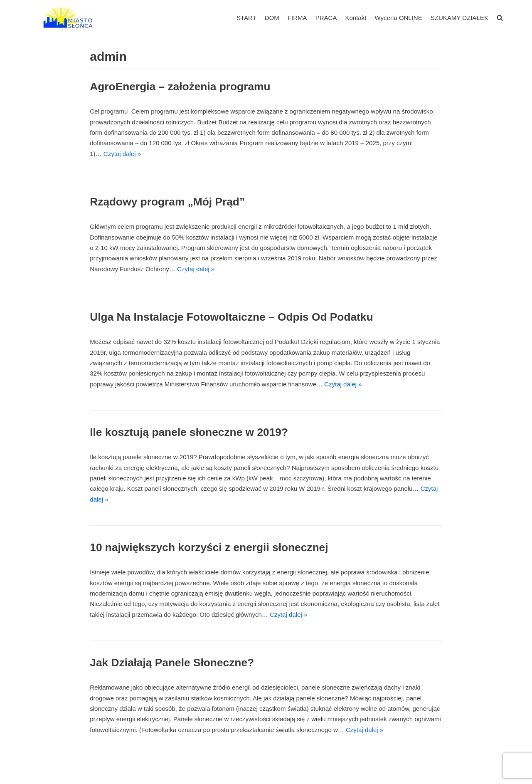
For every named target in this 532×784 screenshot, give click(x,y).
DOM (272, 18)
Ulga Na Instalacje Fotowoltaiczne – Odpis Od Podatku (231, 317)
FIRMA (298, 18)
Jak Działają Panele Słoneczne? (172, 661)
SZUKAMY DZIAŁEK (459, 18)
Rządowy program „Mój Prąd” (167, 201)
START (247, 18)
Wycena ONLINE (399, 18)
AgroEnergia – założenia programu (180, 87)
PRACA (326, 18)
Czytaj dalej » (122, 153)
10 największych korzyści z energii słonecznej (209, 547)
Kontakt (356, 18)
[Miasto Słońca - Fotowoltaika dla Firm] (71, 18)
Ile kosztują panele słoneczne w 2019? (189, 431)
